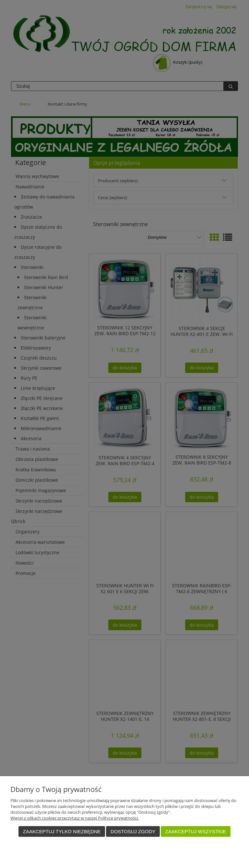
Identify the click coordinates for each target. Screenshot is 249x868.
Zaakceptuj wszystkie (196, 831)
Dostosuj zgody (133, 831)
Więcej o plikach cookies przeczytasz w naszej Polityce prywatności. (75, 818)
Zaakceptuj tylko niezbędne (62, 831)
